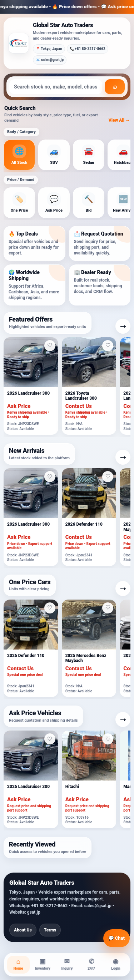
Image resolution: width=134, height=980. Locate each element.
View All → (119, 120)
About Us (23, 930)
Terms (50, 930)
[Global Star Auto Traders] (19, 43)
